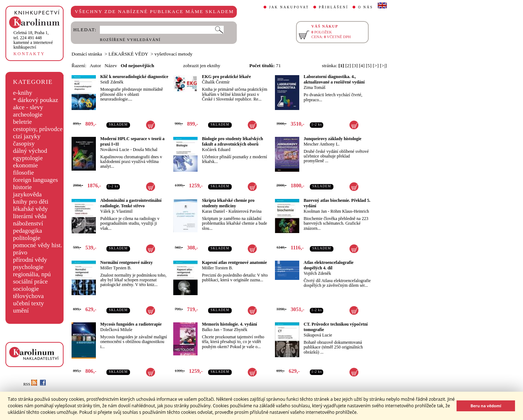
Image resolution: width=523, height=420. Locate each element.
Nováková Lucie (115, 150)
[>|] (383, 66)
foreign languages (36, 180)
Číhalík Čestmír (216, 82)
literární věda (30, 216)
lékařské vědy (31, 209)
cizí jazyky (27, 136)
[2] (348, 66)
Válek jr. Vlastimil (116, 211)
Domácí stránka (87, 54)
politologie (27, 238)
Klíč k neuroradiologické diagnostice (134, 77)
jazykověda (27, 194)
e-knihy (23, 93)
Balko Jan (211, 330)
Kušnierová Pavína (245, 211)
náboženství (28, 223)
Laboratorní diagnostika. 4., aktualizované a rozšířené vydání (334, 79)
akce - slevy (28, 107)
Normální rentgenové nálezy (126, 262)
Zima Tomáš (315, 87)
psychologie (28, 267)
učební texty (29, 303)
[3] (355, 66)
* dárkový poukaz (36, 100)
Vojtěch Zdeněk (317, 273)
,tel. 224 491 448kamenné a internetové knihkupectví (33, 40)
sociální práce (31, 282)
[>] (376, 66)
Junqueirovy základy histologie (333, 139)
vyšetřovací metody (173, 54)
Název (111, 66)
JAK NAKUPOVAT (289, 7)
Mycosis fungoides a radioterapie (131, 324)
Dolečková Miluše (116, 330)
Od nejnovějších (137, 66)
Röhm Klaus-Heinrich (350, 211)
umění (21, 311)
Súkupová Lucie (318, 335)
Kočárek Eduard (216, 150)
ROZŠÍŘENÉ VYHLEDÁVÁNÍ (130, 40)
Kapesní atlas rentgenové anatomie (234, 262)
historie (23, 187)
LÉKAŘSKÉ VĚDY (128, 54)
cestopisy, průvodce (38, 129)
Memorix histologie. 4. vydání (230, 324)
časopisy (24, 144)
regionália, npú (32, 274)
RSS (30, 384)
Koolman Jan (315, 211)
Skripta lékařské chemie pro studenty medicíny (228, 203)
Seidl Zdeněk (112, 82)
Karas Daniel (213, 211)
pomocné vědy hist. (38, 245)
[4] (362, 66)
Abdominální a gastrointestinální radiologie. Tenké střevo (131, 203)
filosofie (24, 173)
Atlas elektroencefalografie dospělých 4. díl (329, 265)
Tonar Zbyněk (235, 330)
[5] (369, 66)
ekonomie (25, 165)
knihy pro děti (31, 202)
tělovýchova (29, 296)
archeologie (28, 115)
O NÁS (366, 7)
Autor (95, 66)
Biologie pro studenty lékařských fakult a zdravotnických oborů (232, 141)
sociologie (26, 289)
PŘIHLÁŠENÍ (334, 7)
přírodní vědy (30, 260)
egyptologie (28, 158)
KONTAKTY (29, 54)
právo (20, 252)
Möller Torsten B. (217, 268)
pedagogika (28, 231)
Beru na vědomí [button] (486, 406)
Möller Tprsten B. (116, 268)
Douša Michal (145, 150)
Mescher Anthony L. (322, 144)
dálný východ (30, 151)
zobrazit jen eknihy (202, 66)
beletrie (23, 122)
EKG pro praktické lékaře (226, 77)
